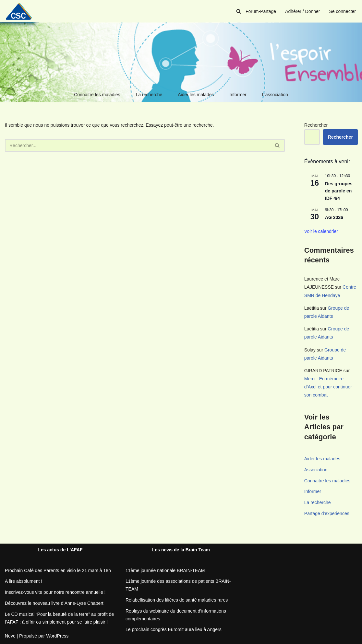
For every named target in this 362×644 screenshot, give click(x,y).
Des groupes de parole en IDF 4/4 (339, 191)
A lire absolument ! (24, 581)
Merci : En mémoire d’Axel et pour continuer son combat (328, 387)
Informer (238, 95)
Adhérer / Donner (302, 11)
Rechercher (316, 125)
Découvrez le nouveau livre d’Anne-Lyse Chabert (54, 603)
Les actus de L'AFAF (60, 550)
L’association (275, 95)
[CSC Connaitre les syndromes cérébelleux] (21, 11)
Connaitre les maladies (97, 95)
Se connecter (343, 11)
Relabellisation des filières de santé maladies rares (177, 600)
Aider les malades (196, 95)
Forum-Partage (261, 11)
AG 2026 (334, 217)
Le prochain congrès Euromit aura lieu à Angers (174, 629)
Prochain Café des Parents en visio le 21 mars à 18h (58, 570)
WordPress (57, 636)
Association (316, 470)
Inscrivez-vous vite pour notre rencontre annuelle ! (55, 592)
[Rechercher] (239, 11)
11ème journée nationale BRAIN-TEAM (165, 570)
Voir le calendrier (321, 231)
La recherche (149, 95)
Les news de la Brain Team (181, 550)
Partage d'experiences (327, 513)
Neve (10, 636)
